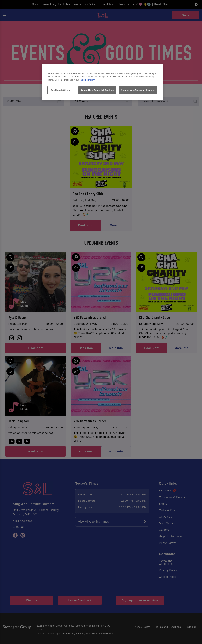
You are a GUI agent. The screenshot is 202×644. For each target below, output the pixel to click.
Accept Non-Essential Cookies (138, 90)
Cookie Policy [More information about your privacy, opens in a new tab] (87, 80)
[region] (102, 82)
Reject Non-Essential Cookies (97, 90)
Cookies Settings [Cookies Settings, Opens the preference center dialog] (60, 90)
